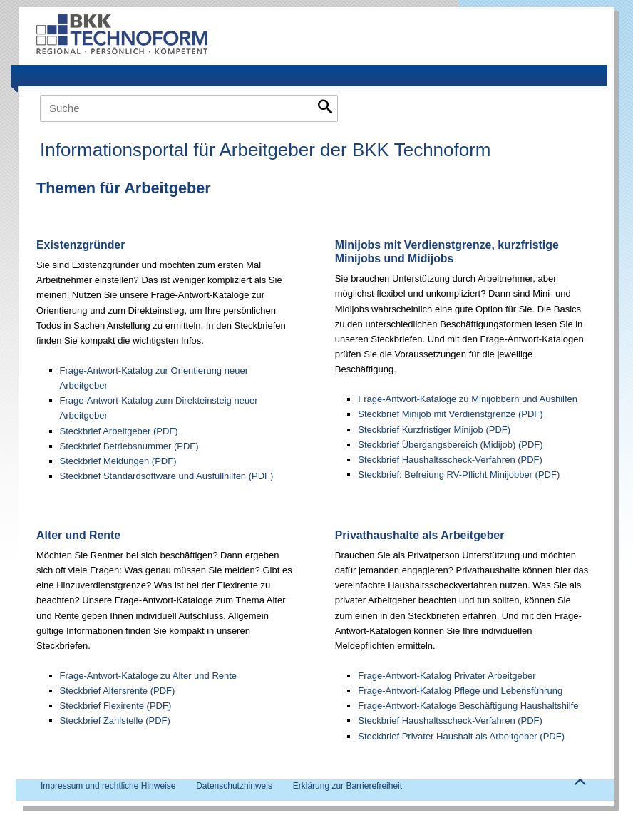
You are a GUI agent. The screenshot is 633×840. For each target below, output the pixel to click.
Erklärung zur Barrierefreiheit (348, 786)
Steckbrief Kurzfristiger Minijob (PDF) (434, 430)
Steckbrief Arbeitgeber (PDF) (119, 431)
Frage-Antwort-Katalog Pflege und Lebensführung (460, 691)
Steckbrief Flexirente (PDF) (116, 706)
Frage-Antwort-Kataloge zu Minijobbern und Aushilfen (468, 399)
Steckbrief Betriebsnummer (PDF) (129, 446)
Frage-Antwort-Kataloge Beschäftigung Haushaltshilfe (468, 706)
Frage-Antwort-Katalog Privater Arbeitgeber (447, 676)
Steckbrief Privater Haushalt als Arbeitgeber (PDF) (461, 736)
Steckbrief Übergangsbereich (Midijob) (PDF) (450, 445)
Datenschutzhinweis (234, 786)
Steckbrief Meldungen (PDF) (118, 461)
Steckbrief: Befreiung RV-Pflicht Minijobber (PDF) (459, 475)
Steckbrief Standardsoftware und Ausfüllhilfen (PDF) (167, 476)
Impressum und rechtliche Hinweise (108, 786)
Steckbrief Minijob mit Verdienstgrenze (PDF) (450, 414)
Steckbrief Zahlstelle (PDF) (115, 721)
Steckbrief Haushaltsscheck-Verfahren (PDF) (450, 460)
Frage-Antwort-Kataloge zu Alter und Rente (149, 676)
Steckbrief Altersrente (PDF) (118, 691)
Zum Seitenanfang (580, 785)
